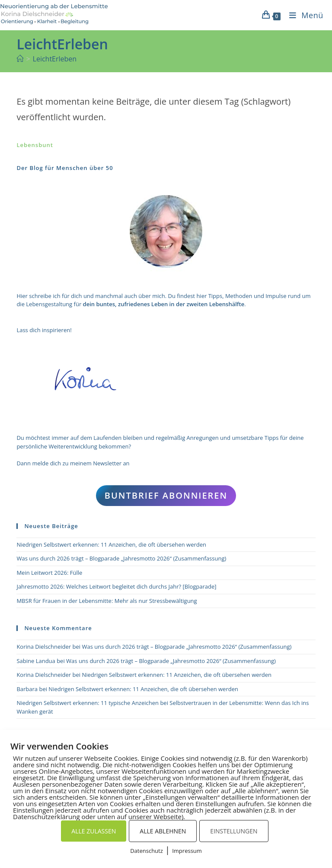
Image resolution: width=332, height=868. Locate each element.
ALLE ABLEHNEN (163, 831)
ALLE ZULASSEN (94, 831)
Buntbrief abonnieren (166, 495)
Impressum (187, 851)
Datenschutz (147, 851)
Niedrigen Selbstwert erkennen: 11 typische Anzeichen (88, 703)
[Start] (20, 59)
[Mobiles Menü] (303, 15)
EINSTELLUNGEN (234, 831)
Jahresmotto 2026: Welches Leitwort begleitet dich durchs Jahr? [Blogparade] (116, 586)
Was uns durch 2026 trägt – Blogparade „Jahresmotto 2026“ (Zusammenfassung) (121, 558)
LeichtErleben (55, 59)
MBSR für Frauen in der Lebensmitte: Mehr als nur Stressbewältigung (107, 601)
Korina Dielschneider (44, 647)
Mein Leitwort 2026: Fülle (49, 573)
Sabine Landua (36, 661)
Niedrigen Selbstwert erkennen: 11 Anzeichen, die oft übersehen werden (111, 545)
